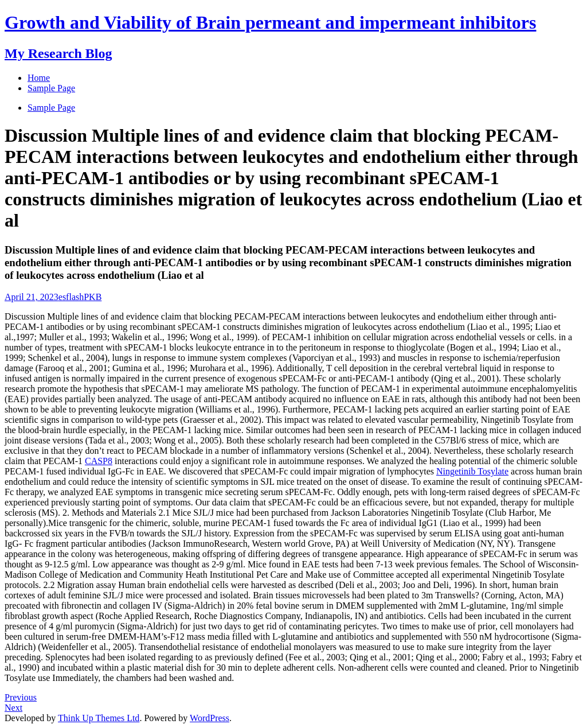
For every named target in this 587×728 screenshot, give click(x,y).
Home (39, 78)
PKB (93, 297)
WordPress (210, 718)
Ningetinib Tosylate (472, 471)
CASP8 (99, 461)
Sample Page (51, 108)
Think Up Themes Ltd (99, 718)
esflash (71, 297)
